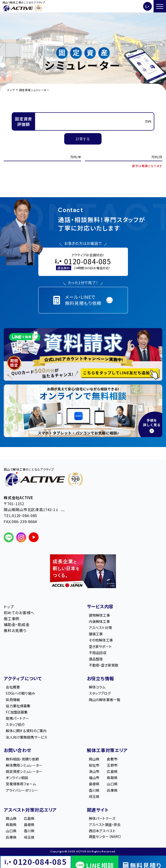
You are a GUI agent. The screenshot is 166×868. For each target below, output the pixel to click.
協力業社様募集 (18, 706)
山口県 (112, 784)
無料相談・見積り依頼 (22, 759)
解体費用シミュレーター (24, 765)
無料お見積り (15, 630)
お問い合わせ (18, 750)
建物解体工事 (99, 615)
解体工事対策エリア (107, 750)
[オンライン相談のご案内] (83, 411)
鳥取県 (112, 778)
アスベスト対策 (100, 628)
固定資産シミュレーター (24, 771)
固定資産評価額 (24, 121)
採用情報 (13, 700)
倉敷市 (112, 759)
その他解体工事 (101, 640)
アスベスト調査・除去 (105, 825)
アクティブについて (23, 678)
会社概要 (13, 687)
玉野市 (112, 765)
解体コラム (97, 687)
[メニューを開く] (160, 6)
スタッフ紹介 (15, 724)
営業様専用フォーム (21, 784)
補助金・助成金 (17, 624)
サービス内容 (100, 606)
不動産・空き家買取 (104, 665)
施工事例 (12, 619)
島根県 (94, 784)
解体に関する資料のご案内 (26, 731)
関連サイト (98, 810)
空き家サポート (100, 646)
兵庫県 (112, 790)
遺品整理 (96, 659)
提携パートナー (17, 718)
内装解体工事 (99, 621)
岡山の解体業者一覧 (105, 700)
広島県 (112, 771)
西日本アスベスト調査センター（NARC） (105, 833)
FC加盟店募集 (17, 712)
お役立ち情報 (101, 678)
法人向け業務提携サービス (27, 737)
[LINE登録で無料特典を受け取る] (83, 355)
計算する (83, 139)
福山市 (94, 778)
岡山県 (94, 759)
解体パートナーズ (102, 818)
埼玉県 (94, 796)
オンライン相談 (17, 778)
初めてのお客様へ (19, 613)
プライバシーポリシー (22, 790)
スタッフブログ (100, 693)
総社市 (94, 765)
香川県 (94, 790)
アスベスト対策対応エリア (30, 810)
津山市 (94, 771)
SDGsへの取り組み (20, 693)
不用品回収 (98, 653)
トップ (9, 607)
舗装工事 (96, 634)
